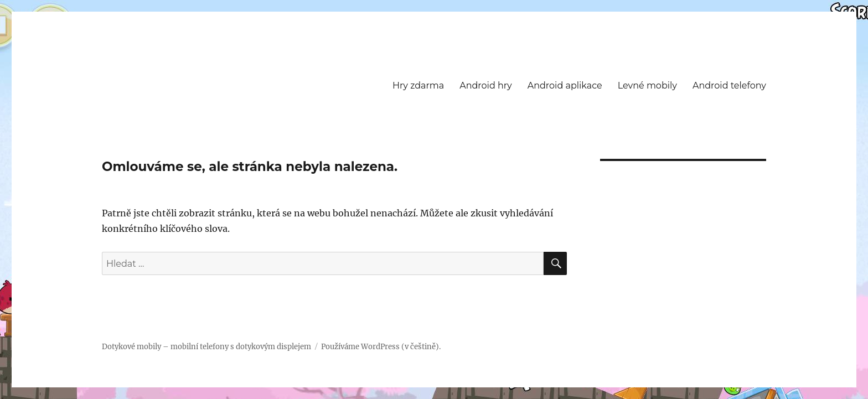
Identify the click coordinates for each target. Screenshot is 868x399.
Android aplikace (565, 85)
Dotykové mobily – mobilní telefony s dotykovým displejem (206, 347)
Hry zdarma (418, 85)
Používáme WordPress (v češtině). (381, 347)
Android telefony (729, 85)
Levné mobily (647, 85)
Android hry (486, 85)
